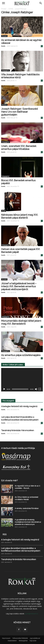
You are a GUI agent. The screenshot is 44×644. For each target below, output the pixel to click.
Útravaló (4, 36)
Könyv (4, 211)
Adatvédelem (12, 641)
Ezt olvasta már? (9, 480)
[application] (22, 380)
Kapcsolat (33, 641)
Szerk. (3, 46)
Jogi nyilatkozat (35, 638)
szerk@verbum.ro (32, 614)
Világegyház (6, 70)
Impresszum (6, 638)
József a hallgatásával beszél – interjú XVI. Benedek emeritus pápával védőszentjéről (19, 286)
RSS (5, 534)
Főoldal (4, 9)
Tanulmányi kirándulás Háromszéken (18, 430)
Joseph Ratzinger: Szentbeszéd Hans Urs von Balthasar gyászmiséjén (19, 112)
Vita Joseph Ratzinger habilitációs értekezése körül (20, 76)
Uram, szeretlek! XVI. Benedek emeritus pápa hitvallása (19, 147)
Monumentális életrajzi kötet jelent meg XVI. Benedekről (21, 322)
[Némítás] (36, 389)
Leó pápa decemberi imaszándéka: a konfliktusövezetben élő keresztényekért (21, 549)
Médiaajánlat (23, 641)
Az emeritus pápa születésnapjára (21, 355)
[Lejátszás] (4, 389)
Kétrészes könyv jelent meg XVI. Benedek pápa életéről (20, 216)
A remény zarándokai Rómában (27, 508)
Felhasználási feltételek (20, 638)
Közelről (4, 105)
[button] (41, 3)
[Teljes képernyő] (40, 389)
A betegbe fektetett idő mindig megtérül (19, 406)
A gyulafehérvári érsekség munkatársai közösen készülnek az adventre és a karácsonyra (28, 522)
